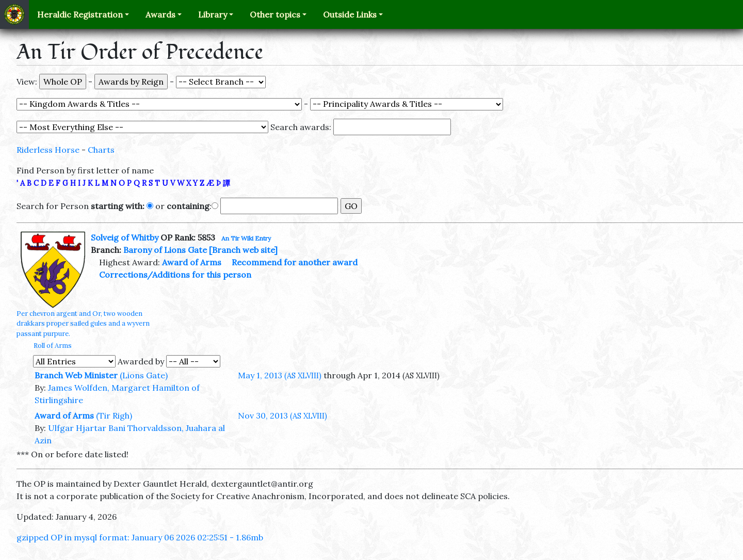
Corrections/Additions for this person (175, 275)
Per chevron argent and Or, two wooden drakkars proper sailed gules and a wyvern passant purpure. (83, 323)
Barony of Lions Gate (165, 250)
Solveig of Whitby (125, 237)
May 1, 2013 (280, 375)
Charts (101, 150)
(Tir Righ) (114, 415)
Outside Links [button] (350, 14)
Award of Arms (192, 262)
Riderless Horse (48, 150)
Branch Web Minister (76, 375)
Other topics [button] (275, 14)
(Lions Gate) (144, 375)
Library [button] (213, 14)
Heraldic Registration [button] (80, 14)
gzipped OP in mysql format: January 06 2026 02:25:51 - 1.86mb (140, 537)
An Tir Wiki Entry (246, 238)
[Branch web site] (243, 250)
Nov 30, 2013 (282, 415)
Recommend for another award (295, 262)
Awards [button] (160, 14)
